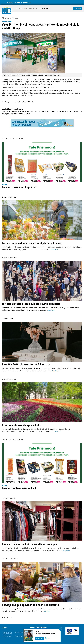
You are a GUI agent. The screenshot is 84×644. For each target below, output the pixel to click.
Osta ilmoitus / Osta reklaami (8, 633)
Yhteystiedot (7, 636)
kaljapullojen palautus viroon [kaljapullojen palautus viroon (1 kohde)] (12, 111)
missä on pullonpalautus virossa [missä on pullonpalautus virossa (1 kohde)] (44, 111)
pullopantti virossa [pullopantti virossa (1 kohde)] (24, 114)
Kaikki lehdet (44, 8)
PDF (49, 638)
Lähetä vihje (33, 8)
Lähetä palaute (20, 632)
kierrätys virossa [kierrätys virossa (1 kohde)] (28, 111)
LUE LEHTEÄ (39, 638)
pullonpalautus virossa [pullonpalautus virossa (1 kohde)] (10, 114)
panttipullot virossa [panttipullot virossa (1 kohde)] (76, 111)
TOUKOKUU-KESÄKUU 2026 (45, 634)
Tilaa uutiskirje (22, 8)
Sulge (61, 629)
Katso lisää (6, 617)
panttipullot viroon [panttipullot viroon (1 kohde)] (62, 111)
